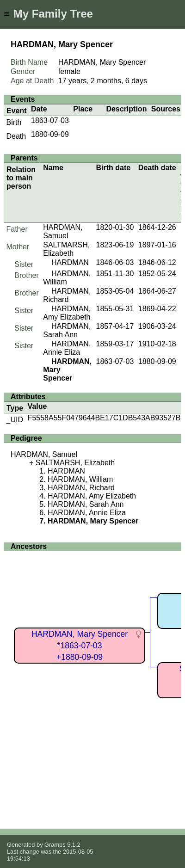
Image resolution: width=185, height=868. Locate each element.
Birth (14, 122)
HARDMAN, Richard (67, 295)
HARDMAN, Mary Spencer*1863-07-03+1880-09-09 (80, 645)
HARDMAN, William (80, 479)
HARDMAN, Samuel (63, 231)
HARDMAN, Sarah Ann (67, 330)
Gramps (55, 845)
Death (16, 136)
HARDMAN (70, 262)
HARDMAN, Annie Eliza (67, 348)
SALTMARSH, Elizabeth (66, 249)
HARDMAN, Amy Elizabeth (67, 313)
